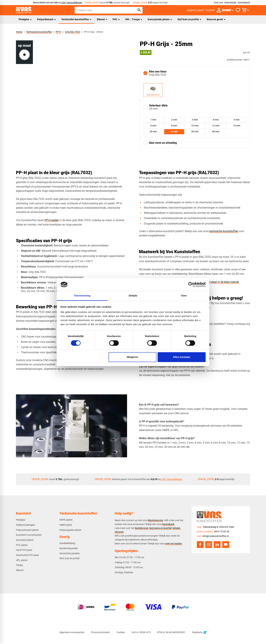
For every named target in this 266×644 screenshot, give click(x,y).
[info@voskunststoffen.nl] (213, 536)
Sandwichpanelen (69, 548)
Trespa (20, 565)
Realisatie (199, 632)
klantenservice (155, 520)
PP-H (58, 32)
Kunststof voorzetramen (29, 535)
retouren (119, 532)
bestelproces (142, 528)
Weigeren (132, 357)
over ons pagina (173, 544)
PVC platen (22, 545)
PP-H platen (52, 220)
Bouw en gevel (216, 19)
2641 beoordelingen (72, 3)
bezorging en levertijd (160, 528)
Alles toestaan (182, 357)
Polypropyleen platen (70, 530)
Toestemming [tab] (82, 296)
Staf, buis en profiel (69, 558)
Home (19, 32)
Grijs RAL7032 (73, 32)
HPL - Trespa (134, 19)
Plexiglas (25, 19)
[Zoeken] (102, 10)
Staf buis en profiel (189, 19)
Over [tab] (184, 296)
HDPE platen (66, 520)
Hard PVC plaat (24, 550)
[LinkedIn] (217, 545)
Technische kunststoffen (76, 19)
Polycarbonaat (46, 19)
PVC (116, 19)
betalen (176, 528)
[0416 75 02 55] (213, 532)
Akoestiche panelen (70, 553)
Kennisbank (244, 3)
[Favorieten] (238, 10)
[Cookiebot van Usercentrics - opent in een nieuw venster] (191, 284)
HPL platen (22, 560)
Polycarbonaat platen (27, 530)
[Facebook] (200, 545)
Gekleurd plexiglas (25, 525)
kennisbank (168, 524)
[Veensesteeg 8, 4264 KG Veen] (215, 527)
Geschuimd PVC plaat (27, 555)
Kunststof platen (25, 540)
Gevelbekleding (67, 543)
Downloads (230, 3)
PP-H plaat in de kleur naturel (221, 282)
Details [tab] (133, 296)
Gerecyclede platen (160, 19)
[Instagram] (209, 545)
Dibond (102, 19)
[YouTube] (226, 545)
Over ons (218, 3)
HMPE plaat (66, 525)
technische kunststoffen (224, 231)
